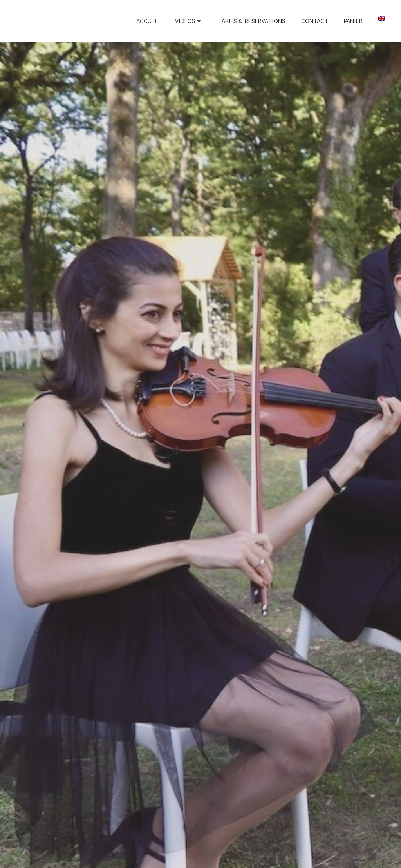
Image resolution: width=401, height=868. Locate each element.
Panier (353, 21)
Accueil (148, 21)
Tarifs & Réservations (252, 21)
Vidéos (189, 21)
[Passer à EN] (382, 18)
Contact (315, 21)
